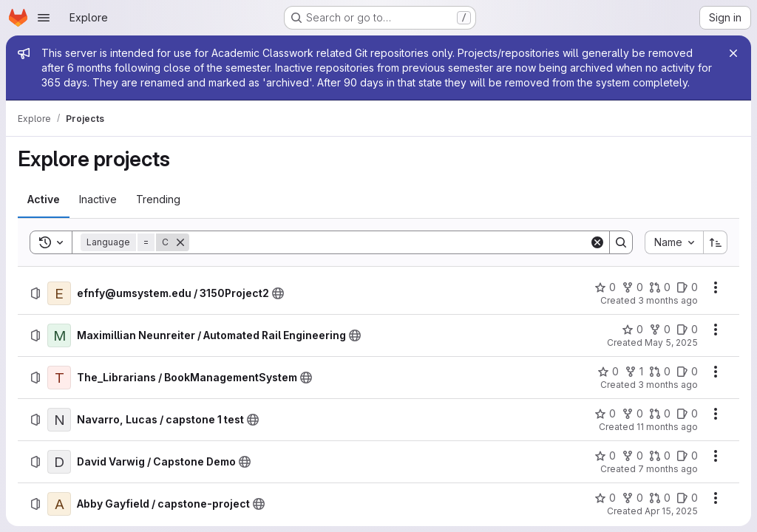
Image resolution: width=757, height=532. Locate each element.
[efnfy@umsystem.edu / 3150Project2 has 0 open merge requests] (660, 287)
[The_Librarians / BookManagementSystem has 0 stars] (608, 372)
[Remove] (180, 242)
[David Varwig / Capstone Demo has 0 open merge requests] (660, 456)
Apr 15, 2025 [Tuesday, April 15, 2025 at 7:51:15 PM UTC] (671, 511)
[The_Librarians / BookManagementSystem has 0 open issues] (687, 372)
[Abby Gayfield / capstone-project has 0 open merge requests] (660, 498)
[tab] (44, 199)
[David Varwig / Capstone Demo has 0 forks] (632, 456)
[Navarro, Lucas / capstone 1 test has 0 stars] (605, 414)
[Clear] (597, 242)
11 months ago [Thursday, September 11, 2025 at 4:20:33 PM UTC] (667, 427)
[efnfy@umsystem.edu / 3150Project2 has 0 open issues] (687, 287)
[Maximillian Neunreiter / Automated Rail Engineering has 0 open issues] (687, 330)
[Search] (389, 242)
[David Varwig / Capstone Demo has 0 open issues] (687, 456)
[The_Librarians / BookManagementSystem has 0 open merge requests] (660, 372)
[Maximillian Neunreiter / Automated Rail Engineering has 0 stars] (632, 330)
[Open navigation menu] (44, 18)
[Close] (733, 53)
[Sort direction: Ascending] (716, 242)
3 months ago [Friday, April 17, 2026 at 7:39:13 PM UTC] (668, 385)
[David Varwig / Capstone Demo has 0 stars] (605, 456)
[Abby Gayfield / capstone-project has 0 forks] (632, 498)
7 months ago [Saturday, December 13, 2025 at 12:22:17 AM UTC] (668, 469)
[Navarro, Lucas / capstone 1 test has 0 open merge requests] (660, 414)
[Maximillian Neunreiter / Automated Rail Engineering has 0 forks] (660, 330)
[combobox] (674, 242)
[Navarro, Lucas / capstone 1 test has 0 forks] (632, 414)
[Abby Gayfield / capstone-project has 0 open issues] (687, 498)
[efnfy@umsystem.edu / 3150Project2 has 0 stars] (605, 287)
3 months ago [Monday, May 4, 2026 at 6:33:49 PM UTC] (668, 300)
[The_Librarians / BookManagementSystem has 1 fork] (634, 372)
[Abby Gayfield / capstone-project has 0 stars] (605, 498)
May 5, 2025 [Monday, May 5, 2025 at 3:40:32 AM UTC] (671, 342)
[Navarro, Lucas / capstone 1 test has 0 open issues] (687, 414)
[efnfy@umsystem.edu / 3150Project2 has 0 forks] (632, 287)
